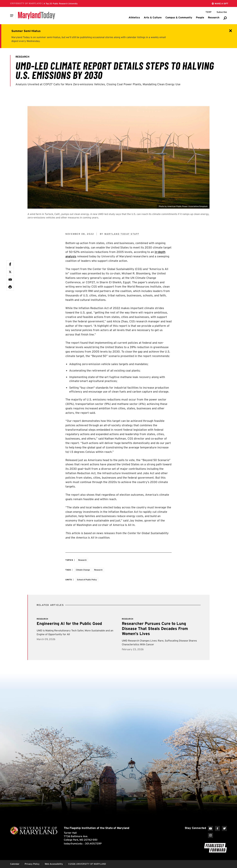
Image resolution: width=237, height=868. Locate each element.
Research (82, 560)
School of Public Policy (87, 580)
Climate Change (83, 570)
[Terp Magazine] (208, 12)
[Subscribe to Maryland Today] (222, 12)
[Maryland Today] (37, 15)
